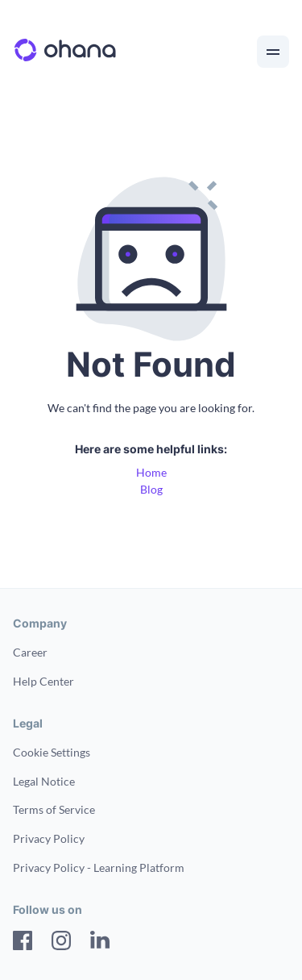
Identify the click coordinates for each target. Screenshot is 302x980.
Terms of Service (54, 809)
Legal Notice (44, 781)
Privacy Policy (49, 838)
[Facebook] (23, 942)
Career (30, 652)
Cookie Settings (52, 752)
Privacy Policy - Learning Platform (99, 867)
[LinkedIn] (100, 942)
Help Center (43, 681)
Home (151, 472)
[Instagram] (61, 942)
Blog (151, 489)
